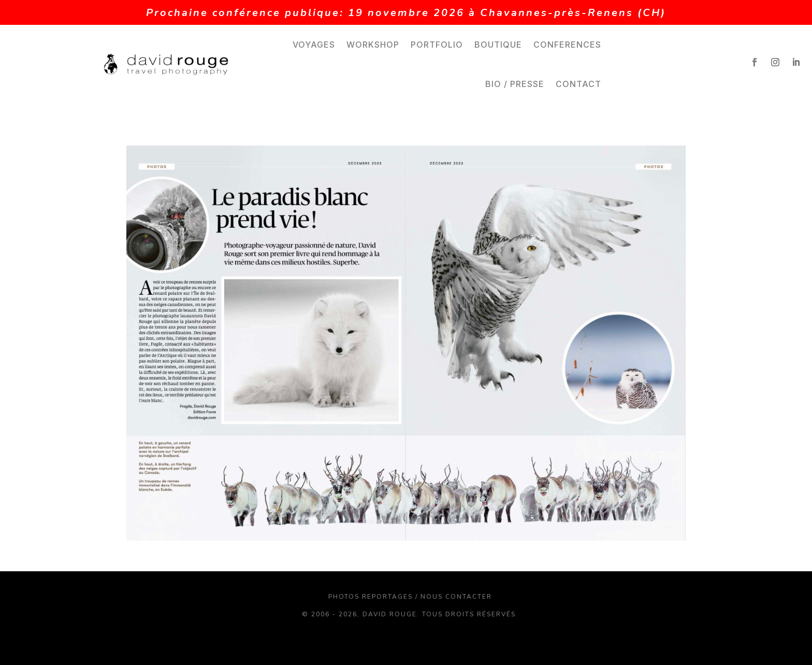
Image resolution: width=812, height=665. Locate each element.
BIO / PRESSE (515, 84)
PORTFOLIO (437, 45)
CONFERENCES (567, 45)
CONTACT (578, 84)
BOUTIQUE (498, 45)
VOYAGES (314, 45)
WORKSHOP (373, 45)
